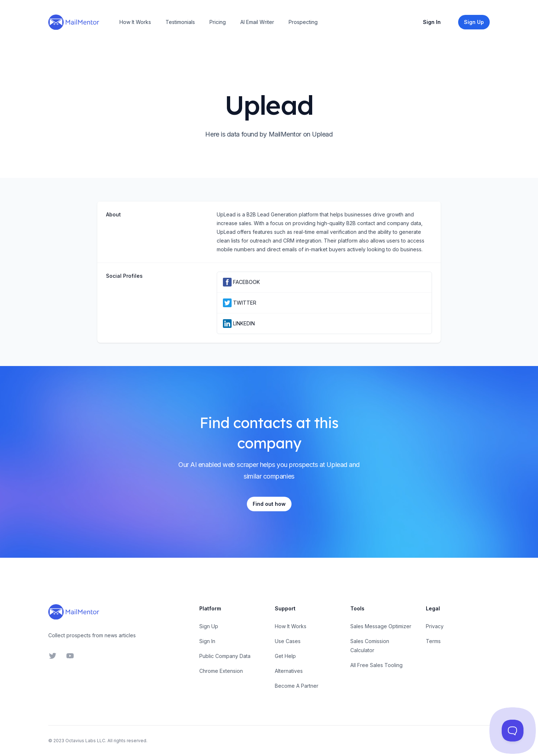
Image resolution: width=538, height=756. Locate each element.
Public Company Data (225, 656)
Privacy (435, 626)
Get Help (285, 656)
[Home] (74, 22)
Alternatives (289, 671)
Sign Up (209, 626)
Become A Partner (297, 686)
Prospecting (303, 22)
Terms (433, 641)
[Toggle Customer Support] (513, 731)
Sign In (432, 22)
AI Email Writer (257, 22)
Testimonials (180, 22)
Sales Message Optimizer (381, 626)
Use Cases (288, 641)
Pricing (218, 22)
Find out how (269, 504)
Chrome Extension (221, 671)
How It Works (135, 22)
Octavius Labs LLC (85, 741)
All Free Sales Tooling (376, 665)
